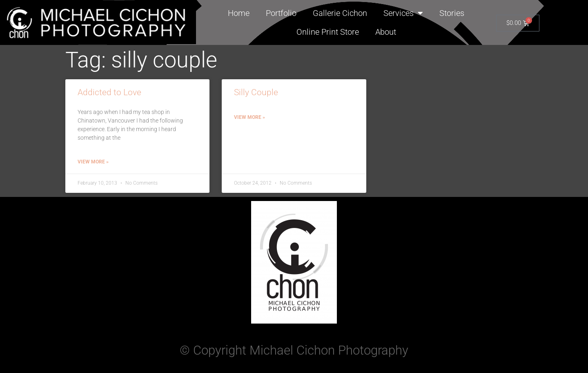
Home (239, 13)
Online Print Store (328, 32)
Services (403, 13)
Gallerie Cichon (340, 13)
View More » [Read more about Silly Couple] (249, 117)
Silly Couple (256, 92)
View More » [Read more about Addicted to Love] (93, 162)
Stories (452, 13)
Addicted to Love (109, 92)
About (386, 32)
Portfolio (281, 13)
